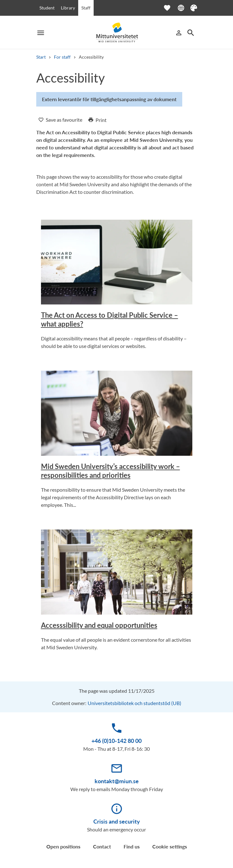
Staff (86, 8)
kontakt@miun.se (117, 781)
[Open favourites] (170, 8)
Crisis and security (117, 821)
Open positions (63, 846)
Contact (102, 846)
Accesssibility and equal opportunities (99, 625)
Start (41, 57)
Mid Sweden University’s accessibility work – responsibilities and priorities (111, 471)
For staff (62, 57)
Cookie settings (170, 846)
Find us (132, 846)
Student (47, 8)
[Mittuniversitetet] (117, 33)
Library (68, 8)
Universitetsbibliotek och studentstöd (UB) (134, 703)
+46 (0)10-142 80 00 (116, 741)
